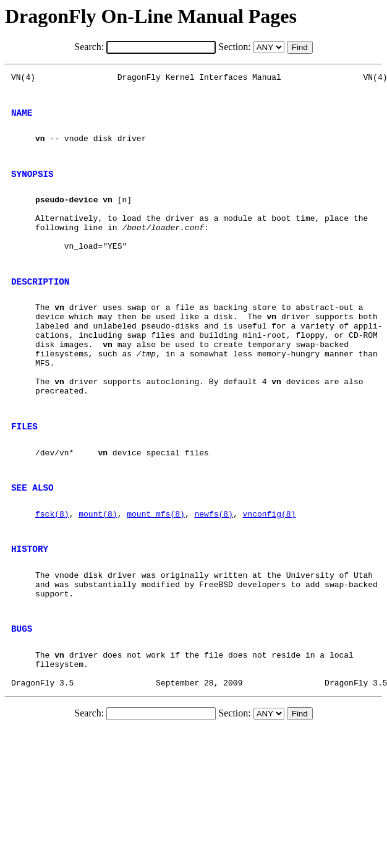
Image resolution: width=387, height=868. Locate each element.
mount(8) (98, 578)
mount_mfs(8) (156, 578)
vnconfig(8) (269, 578)
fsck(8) (52, 578)
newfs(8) (213, 578)
